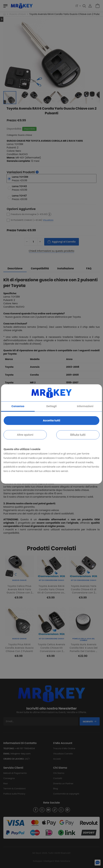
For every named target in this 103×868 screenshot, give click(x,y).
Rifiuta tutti (78, 435)
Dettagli (52, 406)
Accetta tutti (51, 420)
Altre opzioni (25, 435)
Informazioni (85, 406)
